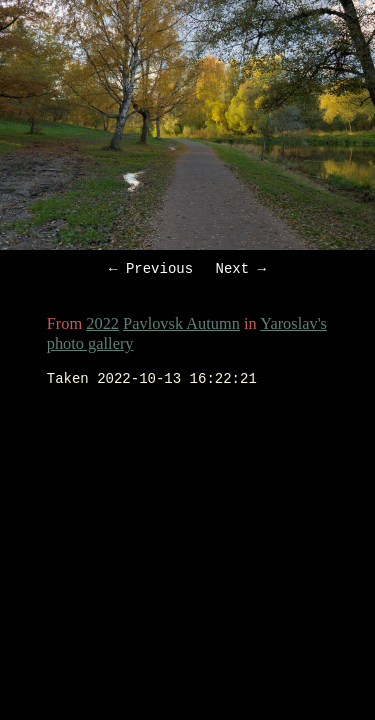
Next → (241, 270)
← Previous (151, 270)
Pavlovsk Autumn (181, 326)
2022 (102, 326)
